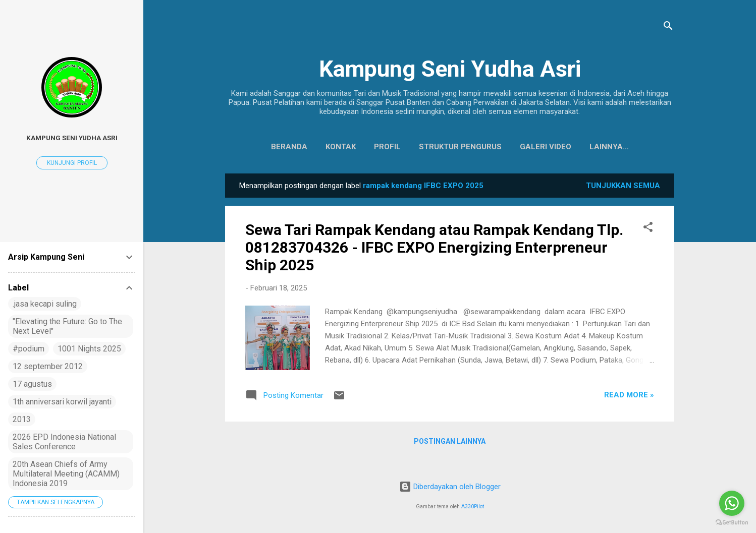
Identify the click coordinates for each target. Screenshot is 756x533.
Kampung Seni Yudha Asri (450, 69)
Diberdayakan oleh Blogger (450, 487)
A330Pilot (473, 507)
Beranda (265, 147)
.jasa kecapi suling (45, 304)
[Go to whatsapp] (732, 503)
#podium (29, 349)
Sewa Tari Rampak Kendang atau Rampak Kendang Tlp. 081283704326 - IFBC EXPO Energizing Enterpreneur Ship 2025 (434, 249)
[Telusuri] (668, 27)
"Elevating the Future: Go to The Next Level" (67, 326)
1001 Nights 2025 (89, 349)
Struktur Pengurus (437, 147)
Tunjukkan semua (623, 188)
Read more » (629, 397)
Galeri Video (522, 147)
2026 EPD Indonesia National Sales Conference (64, 442)
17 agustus (32, 384)
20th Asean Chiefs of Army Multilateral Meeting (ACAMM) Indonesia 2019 (66, 474)
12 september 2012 (48, 366)
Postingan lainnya (450, 443)
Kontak (317, 147)
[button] (648, 231)
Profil (364, 147)
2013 (22, 419)
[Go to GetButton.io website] (732, 523)
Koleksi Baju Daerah (609, 147)
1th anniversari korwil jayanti (62, 402)
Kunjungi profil (72, 163)
